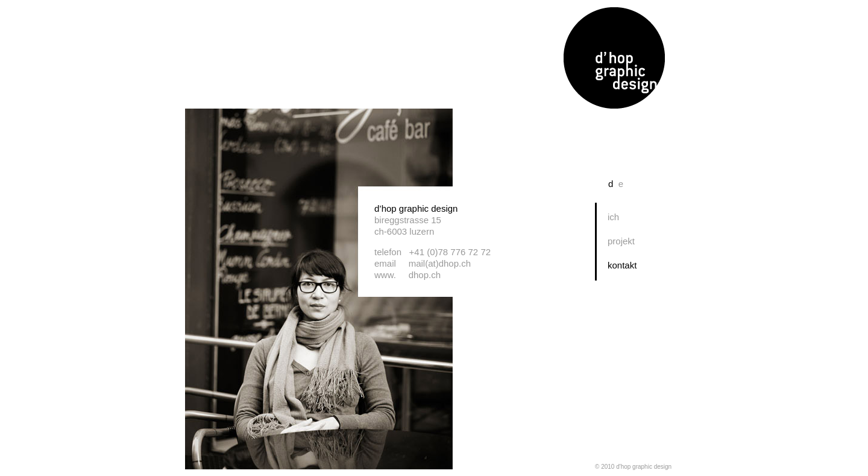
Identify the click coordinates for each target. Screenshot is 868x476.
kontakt (622, 265)
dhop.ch (425, 275)
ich (613, 217)
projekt (621, 241)
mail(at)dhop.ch (440, 263)
